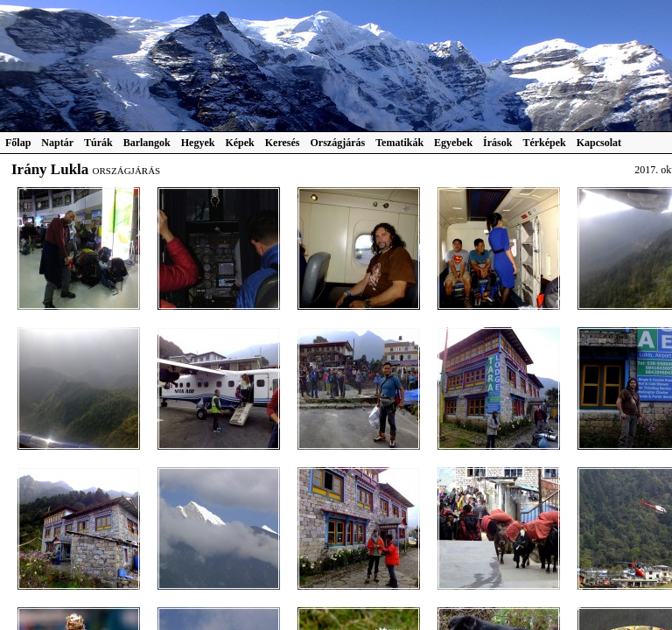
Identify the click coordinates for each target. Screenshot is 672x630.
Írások (497, 143)
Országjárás (338, 143)
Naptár (57, 143)
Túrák (98, 143)
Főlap (18, 143)
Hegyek (198, 143)
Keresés (283, 143)
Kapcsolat (599, 143)
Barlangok (147, 143)
